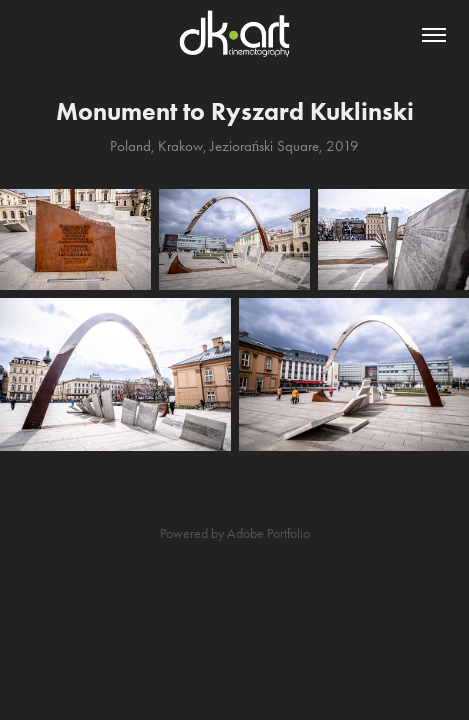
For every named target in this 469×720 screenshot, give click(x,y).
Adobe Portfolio (268, 533)
